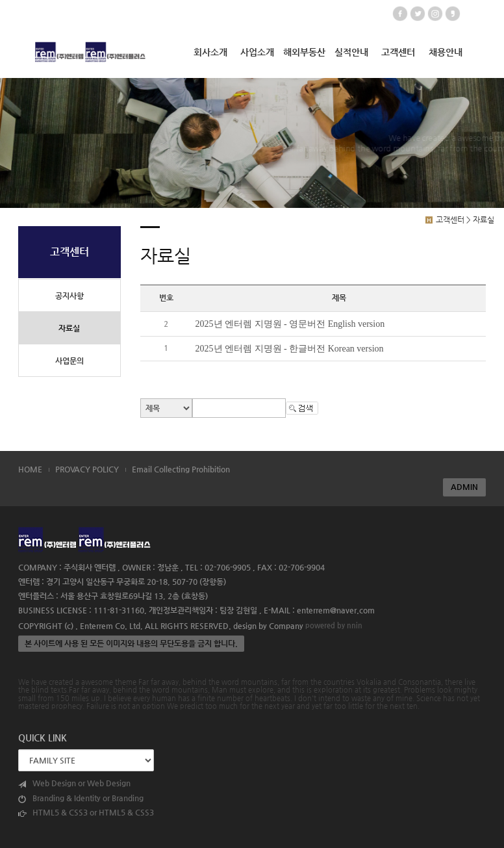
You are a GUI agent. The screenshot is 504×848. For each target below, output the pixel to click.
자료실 (69, 328)
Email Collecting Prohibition (181, 469)
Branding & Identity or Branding (81, 798)
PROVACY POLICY (87, 469)
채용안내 (446, 52)
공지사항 (69, 296)
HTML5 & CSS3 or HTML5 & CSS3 (86, 813)
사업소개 (257, 52)
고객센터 (398, 52)
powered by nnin (334, 625)
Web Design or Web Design (74, 783)
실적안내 (351, 52)
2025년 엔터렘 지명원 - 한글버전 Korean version (290, 349)
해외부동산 (304, 52)
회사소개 (210, 52)
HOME (30, 469)
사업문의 (69, 361)
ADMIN (464, 487)
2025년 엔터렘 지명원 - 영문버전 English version (290, 324)
